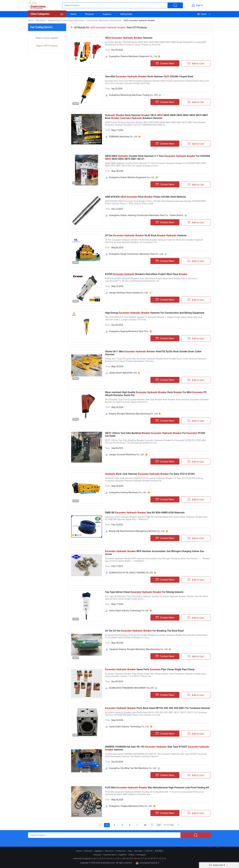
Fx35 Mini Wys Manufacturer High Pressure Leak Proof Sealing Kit (157, 788)
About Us (109, 851)
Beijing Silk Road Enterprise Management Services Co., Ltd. (137, 531)
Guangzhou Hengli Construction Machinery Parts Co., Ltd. (136, 254)
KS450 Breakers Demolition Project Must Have (146, 274)
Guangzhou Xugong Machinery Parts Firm (129, 331)
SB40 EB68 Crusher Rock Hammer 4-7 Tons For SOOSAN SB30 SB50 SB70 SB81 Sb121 (157, 157)
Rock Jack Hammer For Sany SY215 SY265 (150, 474)
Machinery (41, 20)
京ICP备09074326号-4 (147, 863)
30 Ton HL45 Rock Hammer (146, 235)
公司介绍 (148, 851)
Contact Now (165, 63)
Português (141, 855)
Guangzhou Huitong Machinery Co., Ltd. (128, 492)
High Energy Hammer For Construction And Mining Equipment (155, 313)
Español (122, 855)
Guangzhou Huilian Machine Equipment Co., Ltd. (132, 177)
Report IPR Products (47, 46)
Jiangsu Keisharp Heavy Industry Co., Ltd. (129, 293)
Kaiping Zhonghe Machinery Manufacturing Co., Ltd (133, 414)
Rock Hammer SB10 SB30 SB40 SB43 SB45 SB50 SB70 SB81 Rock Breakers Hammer (157, 117)
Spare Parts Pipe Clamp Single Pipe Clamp (150, 669)
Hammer (129, 38)
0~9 (164, 858)
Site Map (138, 851)
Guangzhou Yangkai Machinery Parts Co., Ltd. (131, 806)
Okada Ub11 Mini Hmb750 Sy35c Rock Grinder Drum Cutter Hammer (153, 353)
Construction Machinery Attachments (104, 20)
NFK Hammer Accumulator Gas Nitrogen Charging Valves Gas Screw (154, 553)
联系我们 (159, 851)
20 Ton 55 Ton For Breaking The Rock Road (144, 631)
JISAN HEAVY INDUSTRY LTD (123, 373)
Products (89, 14)
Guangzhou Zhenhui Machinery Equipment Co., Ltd (133, 56)
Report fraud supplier (47, 38)
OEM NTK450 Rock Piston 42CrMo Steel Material (145, 197)
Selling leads (126, 14)
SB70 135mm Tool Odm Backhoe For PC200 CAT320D (155, 435)
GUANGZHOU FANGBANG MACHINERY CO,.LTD (131, 688)
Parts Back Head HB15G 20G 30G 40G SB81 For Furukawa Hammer (158, 708)
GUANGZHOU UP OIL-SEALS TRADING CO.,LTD (131, 573)
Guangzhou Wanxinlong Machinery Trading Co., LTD (133, 95)
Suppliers (107, 14)
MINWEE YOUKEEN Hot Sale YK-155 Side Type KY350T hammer (157, 748)
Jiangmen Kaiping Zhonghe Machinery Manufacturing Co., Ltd (138, 649)
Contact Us (120, 851)
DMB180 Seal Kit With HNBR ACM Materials (145, 513)
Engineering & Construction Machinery (66, 20)
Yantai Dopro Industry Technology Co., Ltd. (129, 727)
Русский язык (110, 855)
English (202, 14)
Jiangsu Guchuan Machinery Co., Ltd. (127, 454)
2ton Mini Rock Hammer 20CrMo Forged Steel (149, 77)
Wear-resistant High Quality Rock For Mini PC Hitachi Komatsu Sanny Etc (156, 394)
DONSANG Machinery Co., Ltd (123, 137)
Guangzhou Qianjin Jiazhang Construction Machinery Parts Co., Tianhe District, (146, 215)
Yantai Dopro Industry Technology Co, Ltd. (129, 611)
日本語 (131, 855)
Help (130, 851)
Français (97, 855)
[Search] (178, 825)
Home (73, 14)
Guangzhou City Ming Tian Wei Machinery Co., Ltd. (133, 768)
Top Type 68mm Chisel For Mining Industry (144, 592)
